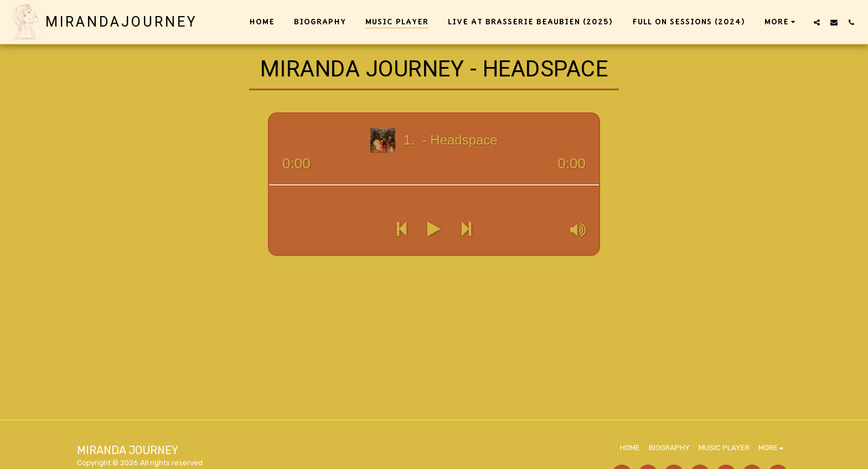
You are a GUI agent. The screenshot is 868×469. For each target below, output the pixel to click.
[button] (817, 22)
